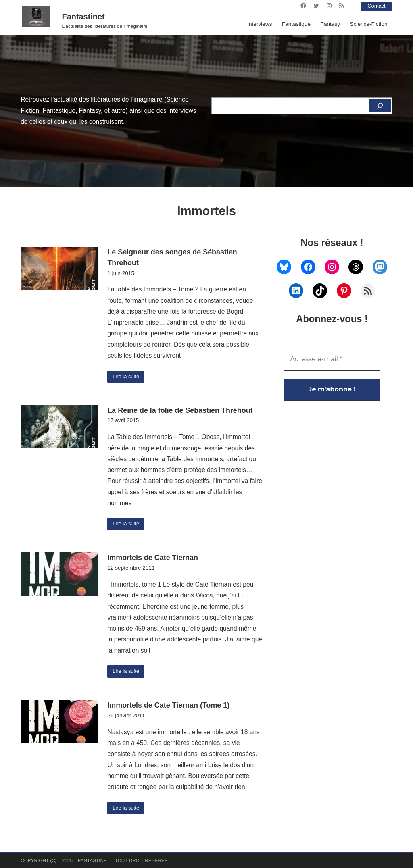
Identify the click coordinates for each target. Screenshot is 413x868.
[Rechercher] (380, 106)
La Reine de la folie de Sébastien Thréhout (180, 411)
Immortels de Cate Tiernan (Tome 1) (168, 707)
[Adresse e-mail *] (332, 359)
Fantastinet (83, 17)
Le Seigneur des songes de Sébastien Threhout (172, 257)
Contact (376, 6)
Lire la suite (127, 377)
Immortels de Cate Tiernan (153, 559)
